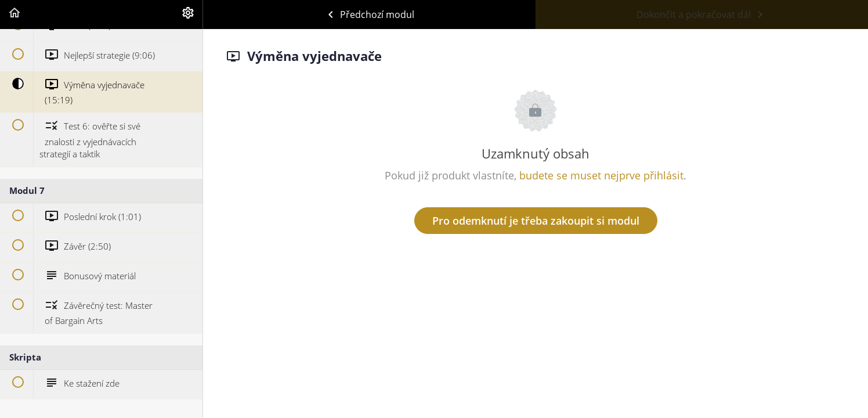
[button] (15, 15)
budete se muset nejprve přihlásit (601, 175)
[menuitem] (188, 15)
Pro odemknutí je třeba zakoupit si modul (536, 221)
